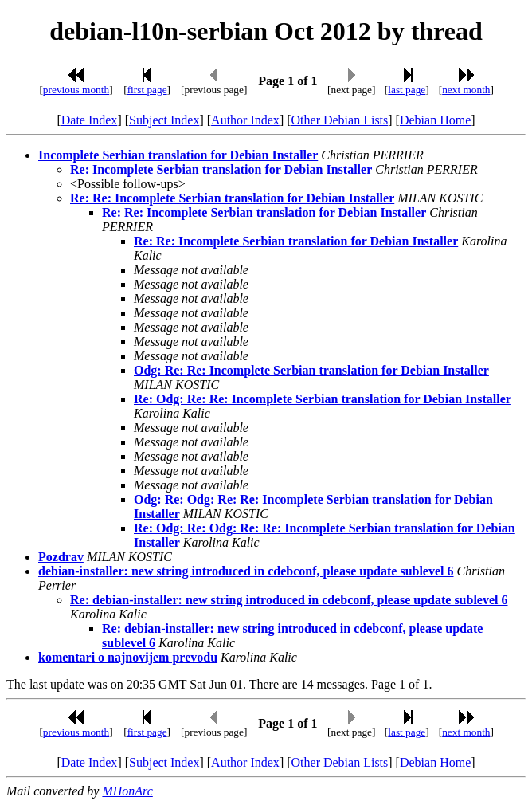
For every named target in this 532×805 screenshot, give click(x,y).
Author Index (245, 120)
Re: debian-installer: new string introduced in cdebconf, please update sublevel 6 (289, 600)
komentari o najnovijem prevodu (128, 657)
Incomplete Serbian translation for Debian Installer (178, 155)
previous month (76, 90)
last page (407, 90)
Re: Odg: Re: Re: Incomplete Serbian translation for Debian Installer (323, 399)
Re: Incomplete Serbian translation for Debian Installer (221, 169)
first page (147, 90)
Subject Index (164, 120)
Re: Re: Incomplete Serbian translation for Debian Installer (232, 198)
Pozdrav (61, 557)
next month (466, 90)
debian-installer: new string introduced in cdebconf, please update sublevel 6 (246, 571)
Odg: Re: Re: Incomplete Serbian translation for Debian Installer (311, 370)
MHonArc (127, 791)
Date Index (90, 120)
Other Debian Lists (340, 120)
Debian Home (435, 120)
